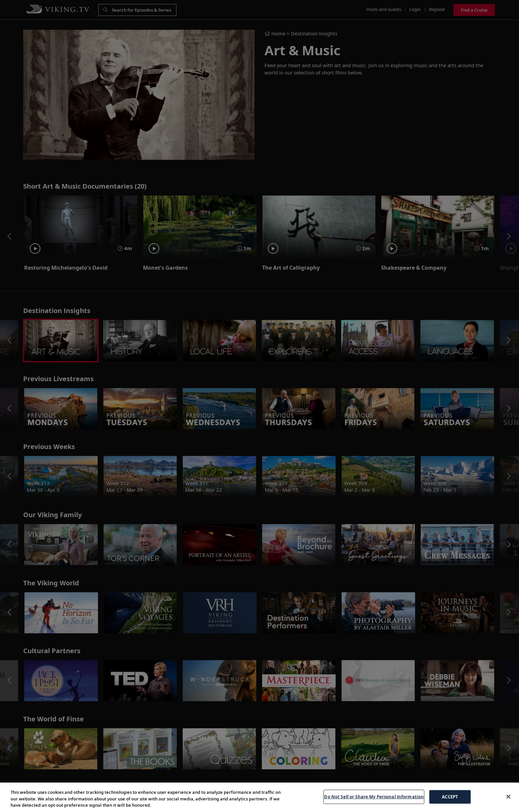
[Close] (508, 796)
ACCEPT (450, 796)
